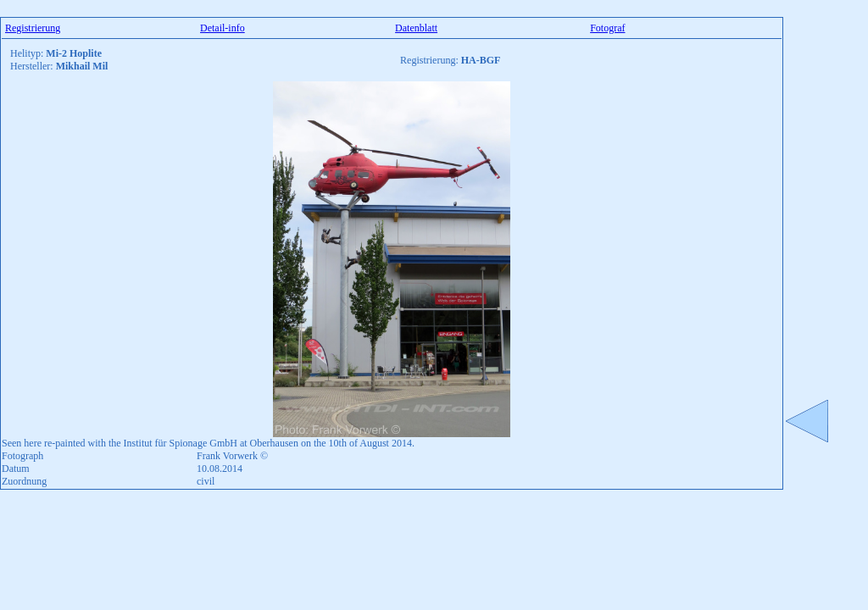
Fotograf (607, 28)
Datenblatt (416, 28)
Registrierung (33, 28)
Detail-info (223, 28)
